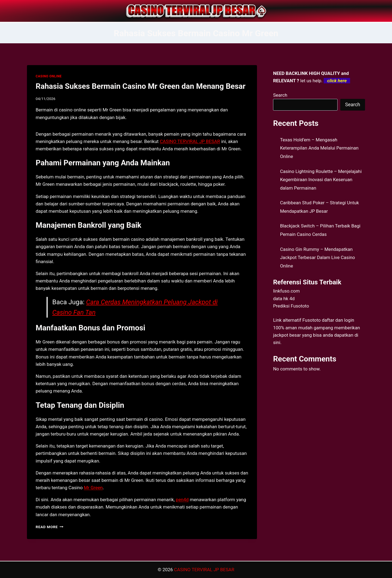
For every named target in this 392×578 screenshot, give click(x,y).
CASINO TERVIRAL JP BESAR (204, 570)
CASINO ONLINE (49, 76)
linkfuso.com (286, 291)
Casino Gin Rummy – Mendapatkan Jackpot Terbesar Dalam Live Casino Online (318, 258)
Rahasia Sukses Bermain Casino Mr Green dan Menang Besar (141, 86)
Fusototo (312, 320)
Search (280, 95)
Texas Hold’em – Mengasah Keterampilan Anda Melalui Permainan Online (319, 148)
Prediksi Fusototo (291, 306)
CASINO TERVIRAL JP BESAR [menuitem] (190, 141)
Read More (50, 527)
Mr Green (93, 488)
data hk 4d (284, 299)
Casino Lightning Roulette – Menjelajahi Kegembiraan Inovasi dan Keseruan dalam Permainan (321, 180)
